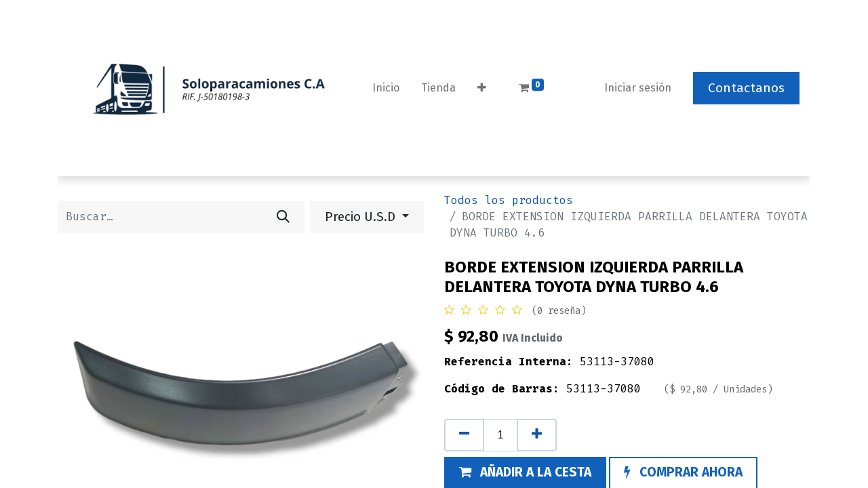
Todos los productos (509, 200)
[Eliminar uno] (464, 435)
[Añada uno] (537, 435)
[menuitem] (386, 88)
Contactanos (746, 88)
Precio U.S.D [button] (362, 217)
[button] (482, 88)
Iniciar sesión (638, 88)
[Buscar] (283, 217)
